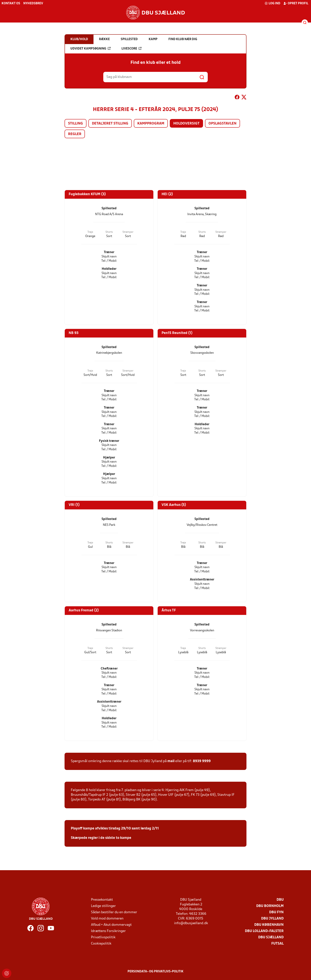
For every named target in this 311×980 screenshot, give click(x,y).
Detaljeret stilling (110, 124)
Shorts (109, 232)
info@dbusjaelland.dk (191, 923)
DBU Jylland (272, 919)
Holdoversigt (186, 124)
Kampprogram (151, 124)
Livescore (131, 49)
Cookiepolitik (101, 944)
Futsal (277, 944)
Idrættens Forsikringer (108, 931)
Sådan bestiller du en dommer (114, 912)
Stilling (76, 124)
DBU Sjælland (271, 937)
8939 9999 (202, 761)
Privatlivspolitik (103, 937)
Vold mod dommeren (107, 919)
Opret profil (296, 3)
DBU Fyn (276, 912)
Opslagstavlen (222, 124)
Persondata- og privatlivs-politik (155, 972)
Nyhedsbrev (33, 4)
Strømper (128, 232)
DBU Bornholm (270, 906)
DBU (280, 900)
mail (171, 761)
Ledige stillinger (103, 906)
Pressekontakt (102, 900)
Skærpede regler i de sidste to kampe (101, 838)
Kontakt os (11, 4)
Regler (75, 134)
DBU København (269, 925)
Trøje (90, 232)
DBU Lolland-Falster (264, 931)
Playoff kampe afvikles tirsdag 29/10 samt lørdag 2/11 (115, 829)
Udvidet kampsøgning (90, 49)
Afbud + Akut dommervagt (111, 925)
